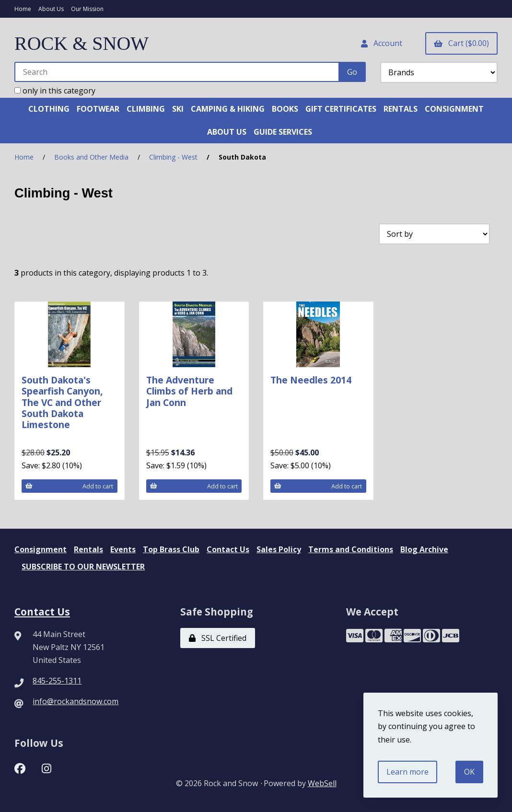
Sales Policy (279, 549)
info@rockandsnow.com (76, 701)
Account (382, 43)
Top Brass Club (171, 549)
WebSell (322, 783)
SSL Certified (218, 638)
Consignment (41, 549)
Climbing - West (173, 157)
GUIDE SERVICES (283, 132)
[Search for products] (177, 72)
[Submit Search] (352, 72)
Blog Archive (424, 549)
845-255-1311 (57, 681)
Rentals (88, 549)
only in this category (55, 91)
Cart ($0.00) (461, 43)
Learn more (407, 772)
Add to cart (69, 486)
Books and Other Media (91, 157)
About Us (51, 9)
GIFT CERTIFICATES (341, 109)
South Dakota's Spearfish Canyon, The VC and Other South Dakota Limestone (62, 402)
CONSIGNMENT (454, 109)
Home (23, 9)
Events (123, 549)
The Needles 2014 (311, 380)
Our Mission (87, 9)
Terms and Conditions (351, 549)
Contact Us (228, 549)
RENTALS (401, 109)
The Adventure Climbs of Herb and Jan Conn (189, 391)
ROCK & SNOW (81, 43)
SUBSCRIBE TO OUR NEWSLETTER (83, 567)
